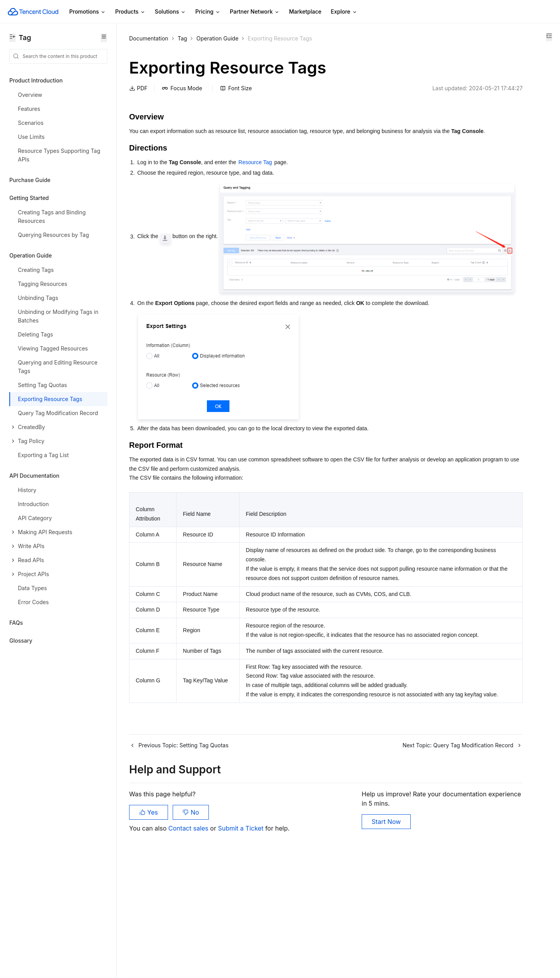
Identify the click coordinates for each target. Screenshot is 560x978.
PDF (138, 88)
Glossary (21, 641)
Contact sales (189, 939)
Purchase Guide (30, 180)
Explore (344, 12)
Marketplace (305, 11)
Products (130, 12)
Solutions (170, 12)
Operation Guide (217, 38)
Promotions (87, 12)
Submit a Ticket (241, 939)
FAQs (16, 623)
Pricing (208, 12)
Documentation (149, 38)
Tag (182, 38)
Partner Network (255, 12)
